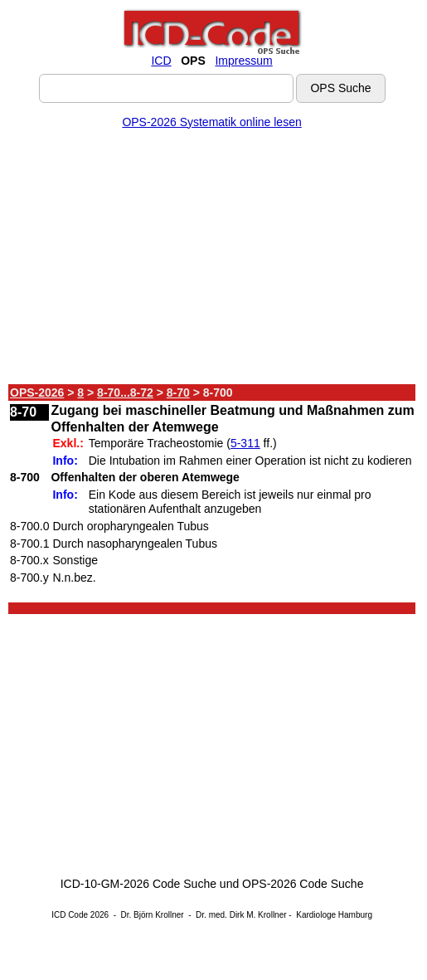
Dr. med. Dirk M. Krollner (241, 915)
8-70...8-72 (125, 392)
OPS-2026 (37, 392)
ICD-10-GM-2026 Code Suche (138, 884)
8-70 (178, 392)
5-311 (245, 443)
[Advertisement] (212, 260)
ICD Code (70, 915)
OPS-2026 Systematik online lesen (211, 122)
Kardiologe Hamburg (334, 915)
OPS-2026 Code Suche (303, 884)
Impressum (243, 61)
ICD (161, 61)
